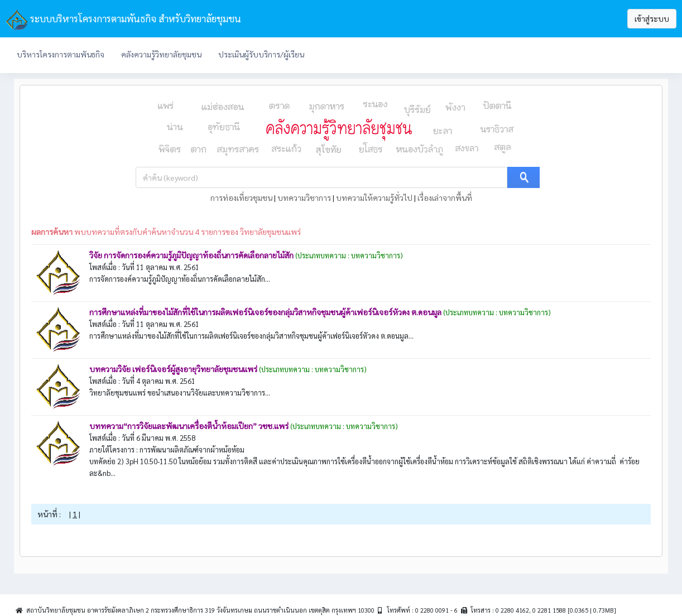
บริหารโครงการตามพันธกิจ (61, 54)
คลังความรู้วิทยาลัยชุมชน (161, 54)
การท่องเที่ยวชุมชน (241, 198)
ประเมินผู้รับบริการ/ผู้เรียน (261, 54)
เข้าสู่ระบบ (652, 18)
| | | (341, 198)
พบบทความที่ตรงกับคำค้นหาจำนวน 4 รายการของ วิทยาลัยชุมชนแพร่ (166, 232)
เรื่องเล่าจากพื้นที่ (445, 198)
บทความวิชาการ (304, 198)
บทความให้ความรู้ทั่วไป (374, 198)
